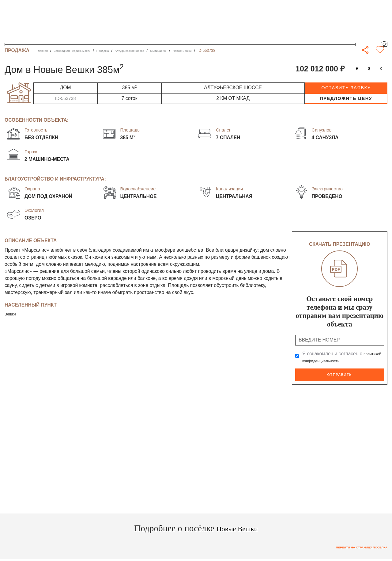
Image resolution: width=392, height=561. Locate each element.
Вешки (12, 314)
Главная (44, 51)
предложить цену (346, 98)
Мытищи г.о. (187, 51)
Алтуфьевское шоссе (151, 51)
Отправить (340, 374)
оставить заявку (346, 88)
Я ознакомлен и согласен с (338, 357)
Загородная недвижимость (81, 51)
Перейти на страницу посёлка (354, 546)
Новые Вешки (215, 51)
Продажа (118, 51)
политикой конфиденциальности (338, 361)
